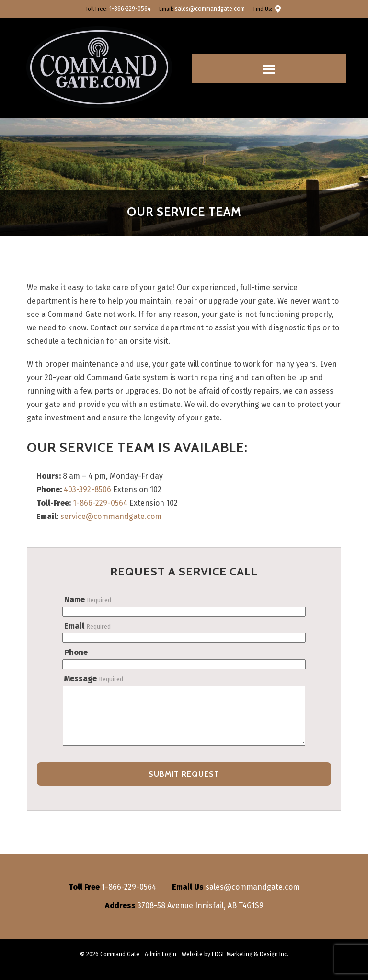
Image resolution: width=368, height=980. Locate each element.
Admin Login (161, 965)
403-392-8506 (87, 490)
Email (87, 626)
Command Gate (120, 965)
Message (94, 679)
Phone (76, 652)
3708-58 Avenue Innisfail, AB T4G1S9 (201, 916)
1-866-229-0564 (132, 9)
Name (88, 600)
